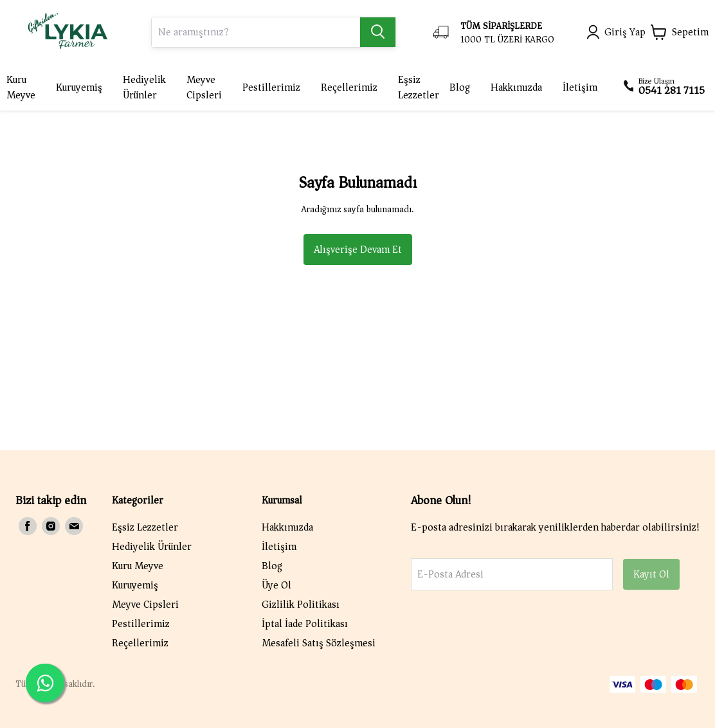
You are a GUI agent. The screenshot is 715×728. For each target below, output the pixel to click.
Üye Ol (276, 585)
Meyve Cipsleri (145, 605)
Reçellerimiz (140, 643)
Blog (272, 566)
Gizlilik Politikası (301, 605)
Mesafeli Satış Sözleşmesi (319, 643)
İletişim (279, 547)
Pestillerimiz (141, 624)
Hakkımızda (287, 527)
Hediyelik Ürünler (152, 547)
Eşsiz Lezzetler (145, 527)
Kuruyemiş (135, 585)
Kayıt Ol (651, 574)
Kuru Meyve (138, 566)
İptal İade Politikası (305, 624)
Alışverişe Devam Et (358, 250)
